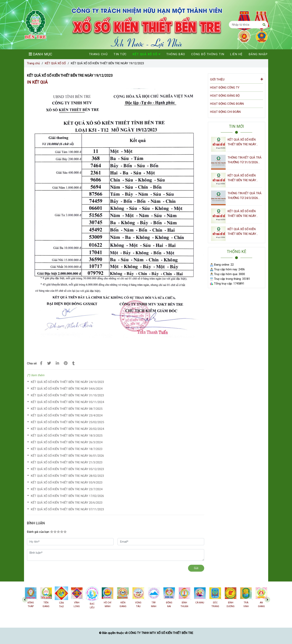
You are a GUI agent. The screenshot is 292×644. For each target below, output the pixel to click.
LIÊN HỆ (236, 54)
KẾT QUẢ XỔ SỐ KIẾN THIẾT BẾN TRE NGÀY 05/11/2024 (67, 402)
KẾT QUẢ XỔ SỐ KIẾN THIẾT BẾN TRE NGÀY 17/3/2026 (242, 232)
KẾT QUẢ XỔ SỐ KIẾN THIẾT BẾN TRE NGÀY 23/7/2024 (67, 489)
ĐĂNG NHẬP (258, 54)
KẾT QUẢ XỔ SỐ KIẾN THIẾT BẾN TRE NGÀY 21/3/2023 (67, 462)
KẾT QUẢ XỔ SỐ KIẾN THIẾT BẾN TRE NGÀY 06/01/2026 (67, 456)
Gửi (196, 568)
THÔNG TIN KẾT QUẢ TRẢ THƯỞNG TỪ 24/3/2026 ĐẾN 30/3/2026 (245, 196)
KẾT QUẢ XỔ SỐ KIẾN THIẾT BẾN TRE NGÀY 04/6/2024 (67, 389)
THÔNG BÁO (176, 54)
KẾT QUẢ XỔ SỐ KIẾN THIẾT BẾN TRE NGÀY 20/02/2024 (67, 429)
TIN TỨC (120, 54)
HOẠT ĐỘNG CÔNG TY (225, 88)
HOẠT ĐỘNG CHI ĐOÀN (225, 112)
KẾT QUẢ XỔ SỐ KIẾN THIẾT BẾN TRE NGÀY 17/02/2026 (67, 496)
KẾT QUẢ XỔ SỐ (55, 63)
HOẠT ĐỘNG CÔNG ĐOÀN (227, 104)
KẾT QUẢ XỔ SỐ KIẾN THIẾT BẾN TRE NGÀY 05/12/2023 (67, 469)
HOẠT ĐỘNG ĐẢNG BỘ (225, 96)
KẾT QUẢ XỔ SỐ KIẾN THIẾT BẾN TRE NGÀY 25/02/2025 (67, 422)
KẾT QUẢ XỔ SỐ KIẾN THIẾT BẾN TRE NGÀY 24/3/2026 (242, 214)
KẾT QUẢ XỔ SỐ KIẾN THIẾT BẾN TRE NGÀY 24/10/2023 (67, 382)
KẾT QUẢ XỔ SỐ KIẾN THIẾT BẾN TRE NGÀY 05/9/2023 (67, 483)
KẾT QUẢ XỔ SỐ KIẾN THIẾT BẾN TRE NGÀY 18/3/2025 (67, 436)
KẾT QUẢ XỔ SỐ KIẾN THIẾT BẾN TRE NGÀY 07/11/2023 (67, 509)
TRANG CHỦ (98, 54)
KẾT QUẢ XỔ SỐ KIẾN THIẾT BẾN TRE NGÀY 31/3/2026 (242, 178)
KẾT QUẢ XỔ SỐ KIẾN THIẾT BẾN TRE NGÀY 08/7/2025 (67, 409)
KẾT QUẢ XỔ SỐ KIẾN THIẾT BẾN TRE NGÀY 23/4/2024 (67, 415)
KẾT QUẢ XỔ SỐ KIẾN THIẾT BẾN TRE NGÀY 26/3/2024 (67, 442)
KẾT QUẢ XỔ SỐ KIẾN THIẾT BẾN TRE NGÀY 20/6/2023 (67, 503)
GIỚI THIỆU (237, 79)
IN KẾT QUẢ (37, 82)
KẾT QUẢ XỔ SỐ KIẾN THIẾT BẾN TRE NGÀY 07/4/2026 (242, 142)
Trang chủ (33, 63)
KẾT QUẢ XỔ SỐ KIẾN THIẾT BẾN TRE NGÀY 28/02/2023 (67, 476)
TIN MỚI (236, 126)
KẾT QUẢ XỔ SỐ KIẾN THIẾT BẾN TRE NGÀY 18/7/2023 (67, 449)
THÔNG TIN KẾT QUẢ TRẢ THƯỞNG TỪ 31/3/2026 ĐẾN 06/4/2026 (245, 160)
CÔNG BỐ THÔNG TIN (208, 54)
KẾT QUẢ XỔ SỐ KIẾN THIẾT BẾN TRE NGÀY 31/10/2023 (67, 395)
